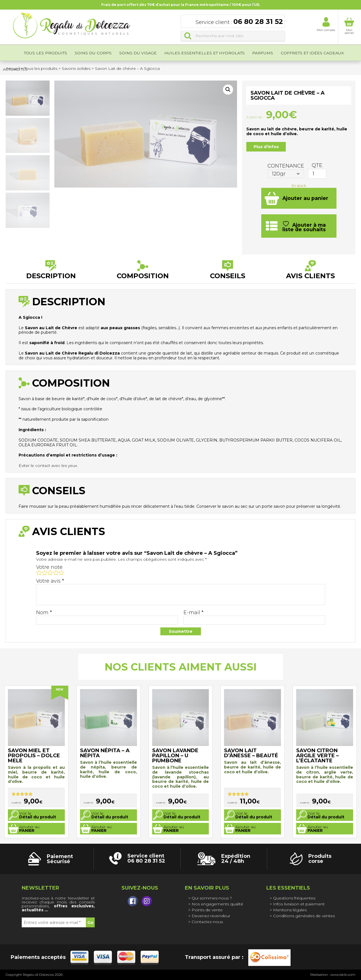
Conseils (228, 276)
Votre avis (50, 581)
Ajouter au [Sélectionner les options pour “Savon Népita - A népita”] (101, 829)
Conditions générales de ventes (304, 916)
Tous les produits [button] (46, 54)
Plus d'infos (266, 147)
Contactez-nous (207, 922)
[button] (228, 90)
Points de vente (207, 910)
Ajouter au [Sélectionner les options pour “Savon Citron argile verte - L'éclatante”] (318, 829)
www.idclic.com (343, 975)
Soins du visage (138, 54)
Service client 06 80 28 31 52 (146, 858)
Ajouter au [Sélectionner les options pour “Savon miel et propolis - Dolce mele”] (29, 829)
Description (51, 276)
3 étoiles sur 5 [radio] (50, 573)
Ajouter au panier (305, 198)
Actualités (15, 70)
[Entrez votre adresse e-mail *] (54, 922)
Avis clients (310, 276)
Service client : (239, 22)
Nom (44, 612)
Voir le (38, 815)
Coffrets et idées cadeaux (312, 54)
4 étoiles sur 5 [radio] (56, 573)
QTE (317, 165)
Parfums (263, 54)
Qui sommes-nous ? (212, 898)
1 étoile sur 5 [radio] (39, 573)
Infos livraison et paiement (299, 904)
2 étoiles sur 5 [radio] (45, 573)
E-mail (193, 612)
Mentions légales (290, 910)
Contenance (286, 166)
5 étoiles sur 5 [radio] (61, 573)
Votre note (49, 567)
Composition (143, 276)
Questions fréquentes (294, 898)
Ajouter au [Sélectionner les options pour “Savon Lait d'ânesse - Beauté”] (245, 829)
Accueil (10, 54)
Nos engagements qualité (217, 904)
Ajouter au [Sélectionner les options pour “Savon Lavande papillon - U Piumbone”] (174, 829)
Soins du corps (93, 54)
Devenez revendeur (211, 916)
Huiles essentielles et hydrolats (204, 54)
